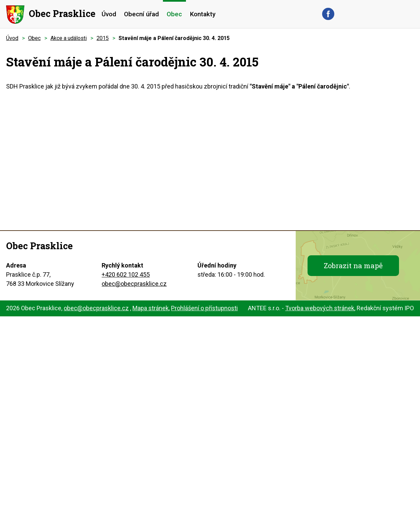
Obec (174, 14)
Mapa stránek (151, 308)
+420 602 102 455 (126, 274)
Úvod (109, 14)
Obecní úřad (141, 14)
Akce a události (69, 38)
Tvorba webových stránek (320, 308)
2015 (103, 38)
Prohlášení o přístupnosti (204, 308)
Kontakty (203, 14)
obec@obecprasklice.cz (134, 284)
